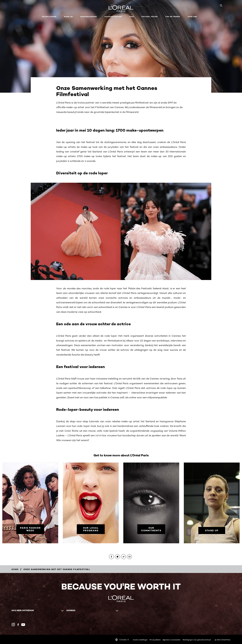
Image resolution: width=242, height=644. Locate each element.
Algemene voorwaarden (172, 640)
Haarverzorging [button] (113, 17)
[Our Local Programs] (91, 529)
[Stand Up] (212, 531)
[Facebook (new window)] (18, 625)
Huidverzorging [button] (89, 17)
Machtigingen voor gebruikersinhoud (197, 640)
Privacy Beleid (155, 640)
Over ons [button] (192, 17)
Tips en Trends (173, 17)
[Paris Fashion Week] (30, 529)
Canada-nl (122, 640)
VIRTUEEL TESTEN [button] (149, 17)
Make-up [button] (68, 17)
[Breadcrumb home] (15, 569)
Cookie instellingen (140, 640)
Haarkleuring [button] (49, 17)
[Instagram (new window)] (13, 625)
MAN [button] (132, 17)
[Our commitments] (151, 529)
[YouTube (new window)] (23, 625)
